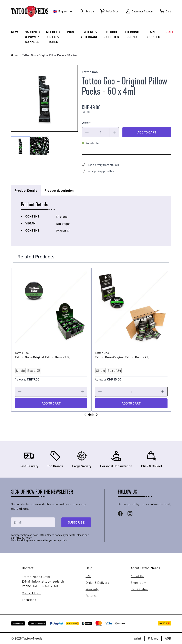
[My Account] (140, 11)
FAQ (88, 576)
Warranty (92, 589)
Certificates (139, 589)
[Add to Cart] (51, 403)
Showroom (138, 583)
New (14, 32)
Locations (29, 600)
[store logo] (30, 11)
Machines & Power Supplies (32, 37)
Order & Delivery (97, 583)
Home (15, 55)
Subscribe (76, 522)
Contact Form (32, 593)
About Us (137, 576)
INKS (70, 32)
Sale (170, 32)
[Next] (97, 415)
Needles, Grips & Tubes (53, 37)
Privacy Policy (24, 538)
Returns (92, 596)
